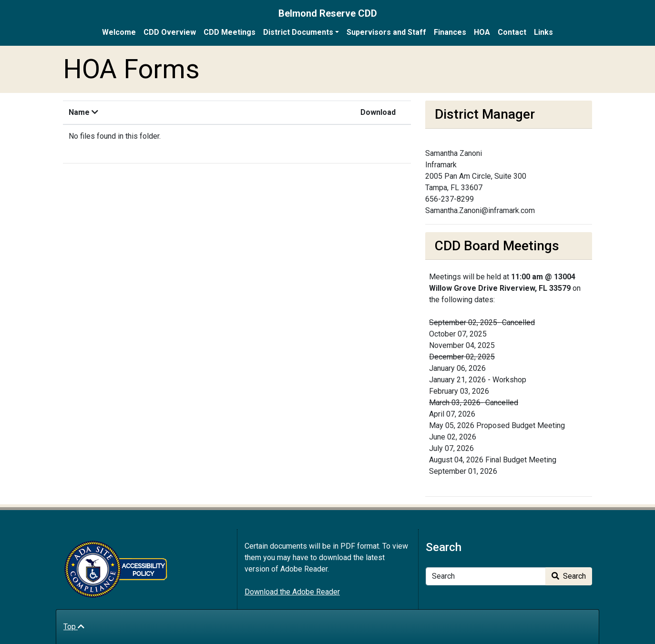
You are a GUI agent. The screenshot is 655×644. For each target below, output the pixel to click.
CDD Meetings (230, 32)
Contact (512, 32)
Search (569, 576)
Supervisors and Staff (386, 32)
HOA (482, 32)
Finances (450, 32)
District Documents (298, 32)
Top (74, 627)
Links (543, 32)
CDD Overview (170, 32)
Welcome (119, 32)
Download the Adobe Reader (292, 592)
